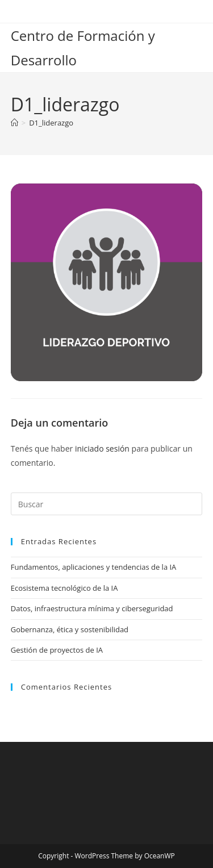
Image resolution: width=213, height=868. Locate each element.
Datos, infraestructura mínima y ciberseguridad (92, 608)
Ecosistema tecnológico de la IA (64, 588)
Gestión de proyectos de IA (57, 650)
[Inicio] (14, 123)
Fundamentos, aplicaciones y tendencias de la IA (94, 567)
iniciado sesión (102, 448)
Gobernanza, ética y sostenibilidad (70, 629)
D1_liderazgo (51, 123)
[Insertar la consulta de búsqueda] (107, 504)
